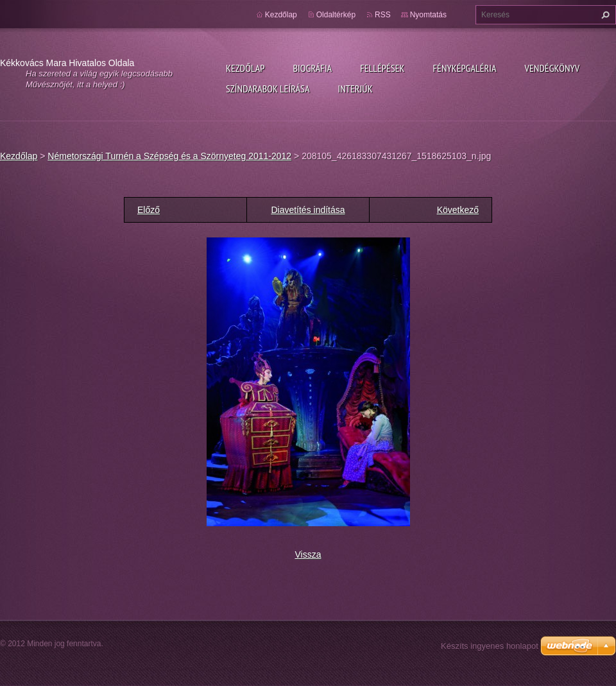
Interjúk (355, 89)
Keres (604, 15)
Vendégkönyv (552, 68)
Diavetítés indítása (308, 210)
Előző (149, 210)
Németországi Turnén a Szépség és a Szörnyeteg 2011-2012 (169, 156)
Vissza (308, 554)
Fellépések (382, 68)
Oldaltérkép (336, 15)
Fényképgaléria (465, 68)
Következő (458, 210)
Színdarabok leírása (268, 89)
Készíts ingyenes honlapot (490, 646)
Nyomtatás (428, 15)
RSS (383, 15)
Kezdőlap (245, 68)
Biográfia (312, 68)
